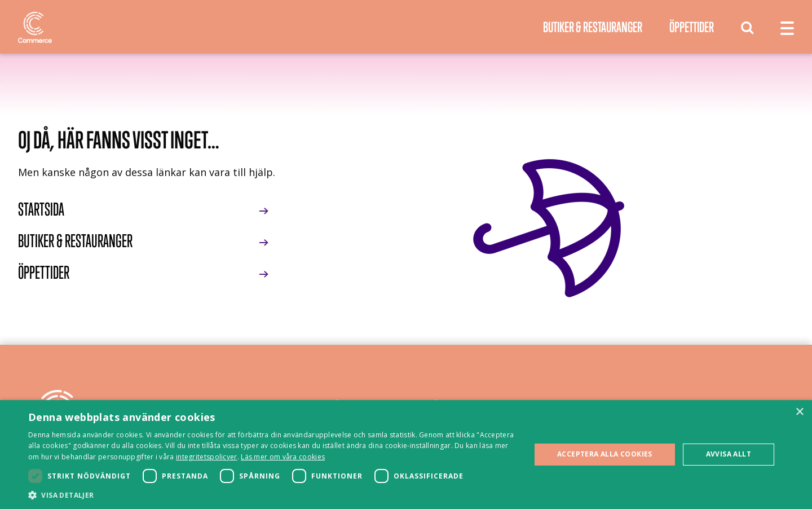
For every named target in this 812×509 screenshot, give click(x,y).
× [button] (799, 412)
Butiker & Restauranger (593, 27)
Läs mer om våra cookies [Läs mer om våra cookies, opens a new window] (283, 457)
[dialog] (406, 455)
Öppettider (692, 27)
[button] (272, 495)
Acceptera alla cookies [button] (605, 454)
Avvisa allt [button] (729, 454)
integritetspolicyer (207, 457)
